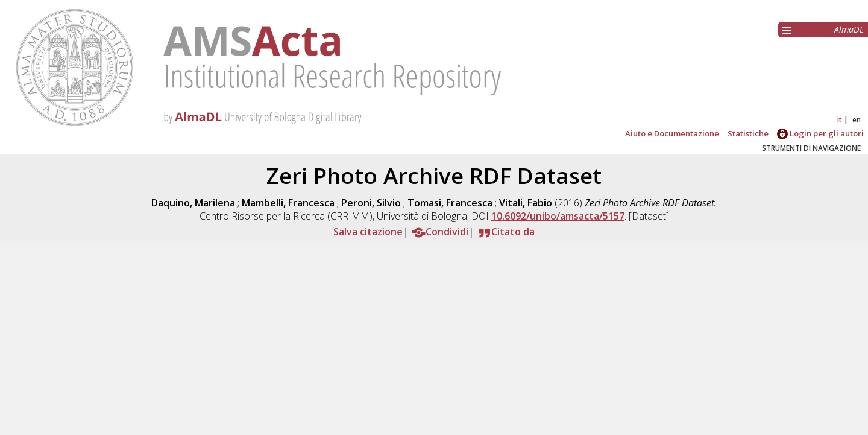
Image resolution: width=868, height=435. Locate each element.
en (857, 120)
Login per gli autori (820, 133)
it (840, 120)
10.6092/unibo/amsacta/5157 (558, 216)
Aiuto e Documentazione (672, 133)
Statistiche (748, 133)
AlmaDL (849, 29)
